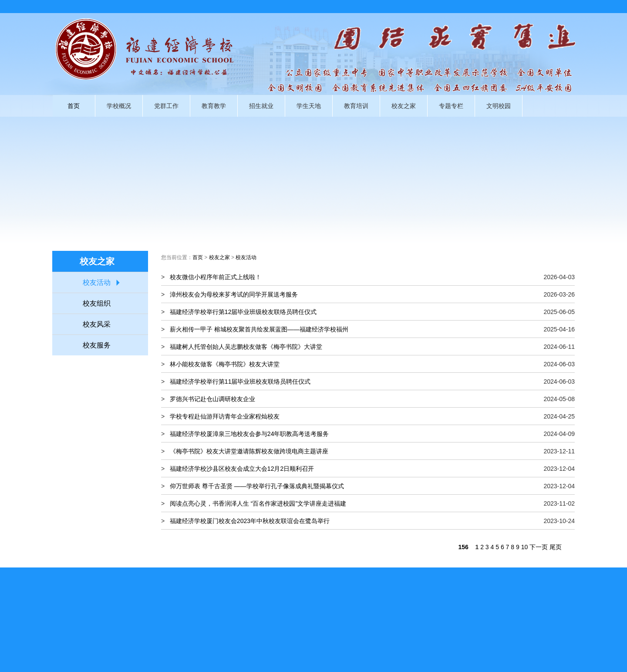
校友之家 (219, 257)
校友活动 (97, 282)
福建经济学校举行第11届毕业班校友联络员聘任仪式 (240, 382)
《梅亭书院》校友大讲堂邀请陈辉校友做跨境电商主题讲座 (249, 451)
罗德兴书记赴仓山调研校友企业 (212, 399)
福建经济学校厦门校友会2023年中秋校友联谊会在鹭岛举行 (250, 521)
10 (525, 547)
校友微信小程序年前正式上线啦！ (216, 277)
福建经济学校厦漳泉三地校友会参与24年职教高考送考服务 (249, 434)
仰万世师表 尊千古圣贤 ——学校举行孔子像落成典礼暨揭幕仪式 (257, 486)
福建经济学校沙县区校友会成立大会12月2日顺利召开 (242, 469)
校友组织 (97, 303)
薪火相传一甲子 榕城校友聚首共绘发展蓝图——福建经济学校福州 (259, 329)
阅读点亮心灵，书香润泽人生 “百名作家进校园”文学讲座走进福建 (258, 503)
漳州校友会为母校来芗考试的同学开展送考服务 (234, 294)
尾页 (556, 547)
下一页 (539, 547)
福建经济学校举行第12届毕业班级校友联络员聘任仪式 (243, 312)
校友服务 (97, 345)
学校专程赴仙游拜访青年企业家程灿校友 (225, 416)
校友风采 (97, 324)
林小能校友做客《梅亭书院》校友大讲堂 (225, 364)
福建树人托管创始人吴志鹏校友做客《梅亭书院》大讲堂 (246, 347)
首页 (74, 106)
